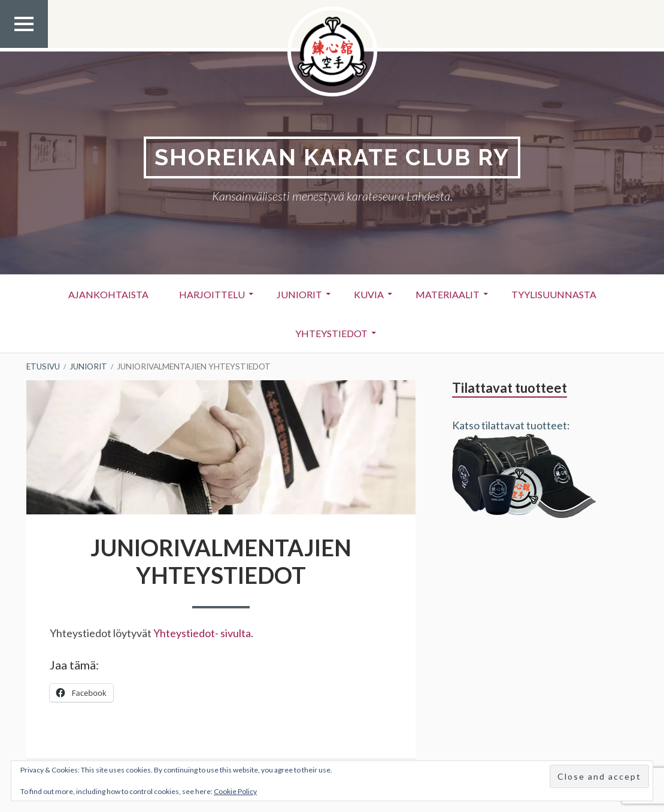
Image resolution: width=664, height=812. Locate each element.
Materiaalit (448, 294)
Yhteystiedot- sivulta (202, 633)
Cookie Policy (235, 791)
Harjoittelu (212, 294)
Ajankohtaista (108, 294)
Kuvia (369, 294)
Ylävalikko (24, 47)
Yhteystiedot (331, 333)
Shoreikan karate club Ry (332, 157)
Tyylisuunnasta (554, 294)
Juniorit (299, 294)
